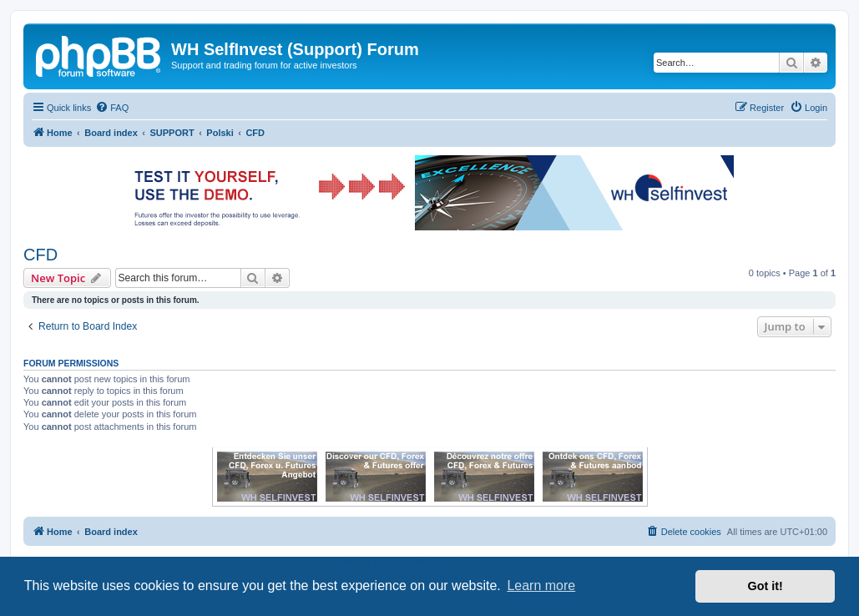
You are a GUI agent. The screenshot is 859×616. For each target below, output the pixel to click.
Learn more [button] (541, 586)
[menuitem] (112, 108)
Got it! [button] (766, 586)
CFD (40, 255)
